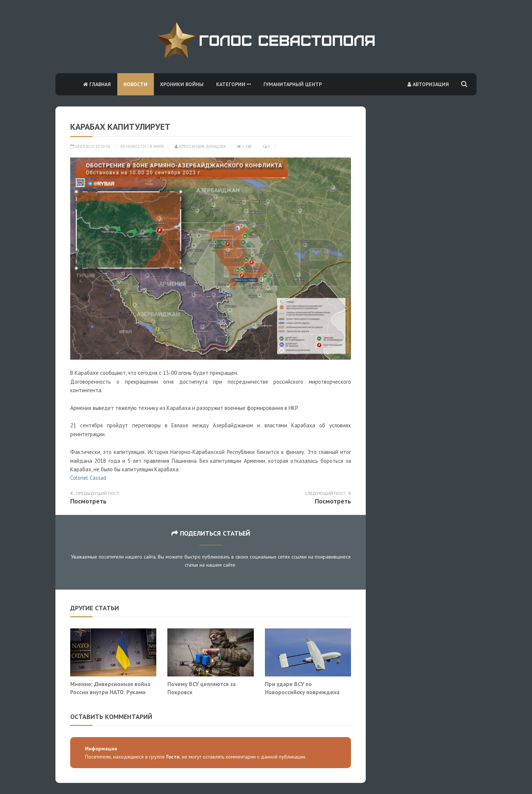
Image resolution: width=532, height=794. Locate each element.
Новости (135, 84)
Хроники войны (182, 84)
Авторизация (428, 84)
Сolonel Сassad (88, 478)
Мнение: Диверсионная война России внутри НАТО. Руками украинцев (110, 692)
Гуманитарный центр (293, 84)
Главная (97, 84)
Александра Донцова (200, 146)
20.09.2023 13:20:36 (90, 146)
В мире (157, 146)
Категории (233, 84)
